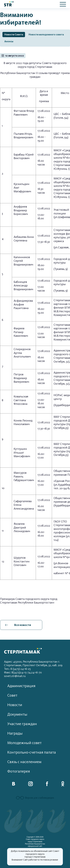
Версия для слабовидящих (35, 798)
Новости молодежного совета (46, 35)
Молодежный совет (24, 743)
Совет (12, 695)
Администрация (21, 686)
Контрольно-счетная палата (32, 752)
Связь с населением (24, 762)
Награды (15, 733)
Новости (15, 705)
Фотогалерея (19, 771)
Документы (17, 714)
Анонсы (9, 41)
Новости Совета (14, 35)
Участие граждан (22, 724)
